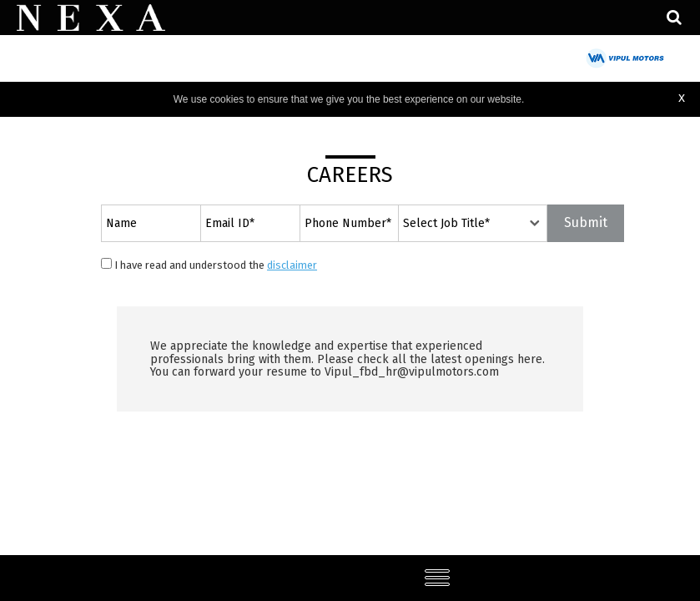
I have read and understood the (209, 265)
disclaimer (292, 265)
